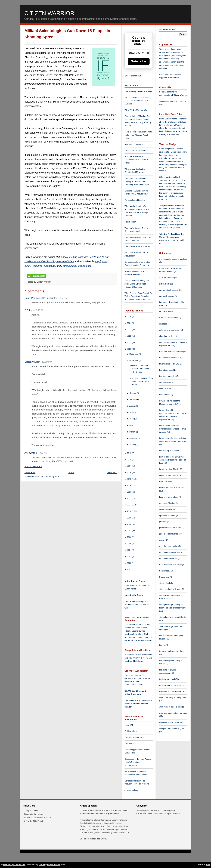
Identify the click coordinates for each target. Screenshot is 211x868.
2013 (129, 492)
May (132, 425)
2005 (129, 544)
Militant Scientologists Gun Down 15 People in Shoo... (141, 381)
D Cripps (29, 310)
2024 (129, 323)
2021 (129, 342)
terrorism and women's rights (172, 651)
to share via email (167, 679)
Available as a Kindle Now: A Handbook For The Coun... (140, 369)
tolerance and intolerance (171, 691)
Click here (137, 661)
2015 (129, 479)
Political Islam (131, 731)
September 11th (167, 571)
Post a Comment (33, 466)
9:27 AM (63, 298)
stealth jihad (165, 583)
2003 (129, 557)
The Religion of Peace (134, 737)
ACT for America (167, 278)
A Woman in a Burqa (134, 144)
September (135, 399)
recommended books (169, 552)
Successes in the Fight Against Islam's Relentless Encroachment (138, 762)
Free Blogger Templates (14, 864)
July (131, 412)
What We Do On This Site (136, 110)
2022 (129, 336)
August (133, 406)
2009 (129, 518)
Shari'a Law (165, 577)
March (132, 432)
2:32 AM (40, 310)
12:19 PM (47, 362)
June (132, 419)
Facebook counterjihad (169, 358)
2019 (129, 453)
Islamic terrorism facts (169, 497)
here (85, 244)
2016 (129, 472)
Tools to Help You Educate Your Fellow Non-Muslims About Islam (138, 135)
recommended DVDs (169, 558)
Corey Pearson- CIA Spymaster (41, 298)
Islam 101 (129, 725)
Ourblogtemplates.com (50, 864)
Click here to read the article (93, 839)
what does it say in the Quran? (173, 697)
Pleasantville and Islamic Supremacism (100, 814)
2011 (129, 505)
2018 (129, 460)
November (134, 360)
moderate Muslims (168, 503)
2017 (129, 466)
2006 (129, 537)
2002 (129, 563)
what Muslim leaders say (170, 707)
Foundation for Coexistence (76, 266)
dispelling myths (167, 336)
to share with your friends (170, 685)
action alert (164, 284)
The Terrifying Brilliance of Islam (138, 91)
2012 (129, 498)
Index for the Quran (134, 595)
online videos (165, 509)
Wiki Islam (129, 743)
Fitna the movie (166, 370)
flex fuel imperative (168, 376)
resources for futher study (171, 565)
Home (71, 472)
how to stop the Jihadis (170, 451)
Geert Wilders (166, 388)
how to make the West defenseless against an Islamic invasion (173, 429)
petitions (163, 521)
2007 (129, 531)
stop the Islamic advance (170, 589)
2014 (129, 485)
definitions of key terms (170, 330)
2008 (129, 524)
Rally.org (177, 52)
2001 (129, 569)
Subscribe (139, 61)
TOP (208, 864)
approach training (167, 296)
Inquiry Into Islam (31, 811)
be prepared (165, 311)
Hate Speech (130, 222)
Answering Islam (132, 790)
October (133, 393)
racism (162, 540)
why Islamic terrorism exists (172, 722)
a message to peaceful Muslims (173, 259)
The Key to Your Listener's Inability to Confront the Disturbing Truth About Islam (137, 181)
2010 (129, 511)
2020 (129, 349)
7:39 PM (43, 453)
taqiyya (163, 199)
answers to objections (169, 290)
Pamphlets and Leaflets (135, 200)
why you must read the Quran (172, 728)
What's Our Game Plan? (135, 150)
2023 (129, 330)
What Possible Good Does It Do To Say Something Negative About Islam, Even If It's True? (138, 296)
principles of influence (169, 534)
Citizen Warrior (49, 13)
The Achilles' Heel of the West (138, 246)
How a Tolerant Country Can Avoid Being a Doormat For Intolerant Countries (137, 284)
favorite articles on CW (169, 364)
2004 (129, 550)
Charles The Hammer (169, 318)
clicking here (165, 55)
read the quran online (169, 546)
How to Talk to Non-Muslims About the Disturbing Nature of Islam (173, 460)
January (133, 445)
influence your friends (169, 475)
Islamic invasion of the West (171, 488)
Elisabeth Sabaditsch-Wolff (171, 352)
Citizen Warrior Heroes (33, 814)
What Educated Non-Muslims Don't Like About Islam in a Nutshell (137, 101)
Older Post (112, 472)
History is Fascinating (43, 266)
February (134, 438)
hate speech (165, 395)
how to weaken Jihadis (169, 469)
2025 (129, 317)
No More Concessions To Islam (37, 818)
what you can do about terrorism (173, 713)
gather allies (165, 382)
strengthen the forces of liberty (173, 617)
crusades (164, 324)
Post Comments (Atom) (49, 477)
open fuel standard (168, 515)
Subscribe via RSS (133, 76)
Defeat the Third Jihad (33, 821)
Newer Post (30, 472)
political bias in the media (170, 528)
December (134, 354)
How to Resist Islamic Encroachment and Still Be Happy (136, 160)
